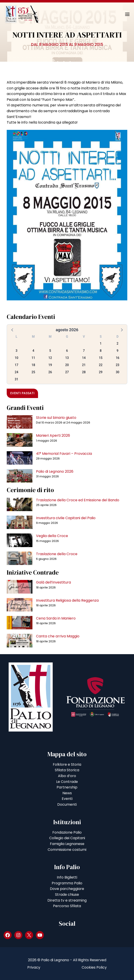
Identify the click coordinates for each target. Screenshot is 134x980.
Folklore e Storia (67, 764)
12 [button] (50, 358)
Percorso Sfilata (67, 906)
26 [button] (50, 372)
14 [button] (84, 358)
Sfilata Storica (67, 770)
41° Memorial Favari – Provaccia (64, 454)
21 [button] (84, 365)
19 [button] (50, 365)
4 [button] (33, 351)
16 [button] (117, 358)
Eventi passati (22, 393)
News (67, 793)
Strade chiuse (67, 895)
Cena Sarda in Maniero (56, 618)
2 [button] (117, 344)
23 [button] (117, 365)
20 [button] (67, 365)
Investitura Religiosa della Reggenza (67, 600)
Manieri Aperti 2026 (53, 435)
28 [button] (84, 372)
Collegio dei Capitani (67, 838)
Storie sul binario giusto (56, 418)
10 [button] (17, 358)
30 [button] (117, 372)
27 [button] (67, 372)
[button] (13, 330)
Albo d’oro (67, 776)
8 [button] (101, 351)
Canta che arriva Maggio (58, 636)
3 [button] (17, 351)
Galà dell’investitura (53, 582)
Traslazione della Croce (57, 554)
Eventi (67, 799)
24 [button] (17, 372)
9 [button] (117, 351)
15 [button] (101, 358)
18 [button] (33, 365)
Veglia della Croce (52, 536)
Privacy (34, 967)
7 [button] (84, 351)
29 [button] (101, 372)
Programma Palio (67, 883)
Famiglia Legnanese (67, 844)
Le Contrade (67, 782)
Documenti (67, 804)
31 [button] (17, 379)
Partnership (67, 787)
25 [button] (33, 372)
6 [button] (67, 351)
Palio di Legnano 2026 (55, 471)
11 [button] (33, 358)
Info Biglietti (67, 877)
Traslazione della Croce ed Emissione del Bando (78, 500)
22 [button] (101, 365)
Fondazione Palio (67, 832)
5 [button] (50, 351)
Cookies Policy (94, 967)
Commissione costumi (67, 850)
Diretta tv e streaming (67, 900)
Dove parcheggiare (67, 889)
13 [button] (67, 358)
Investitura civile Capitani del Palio (66, 518)
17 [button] (17, 365)
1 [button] (101, 344)
